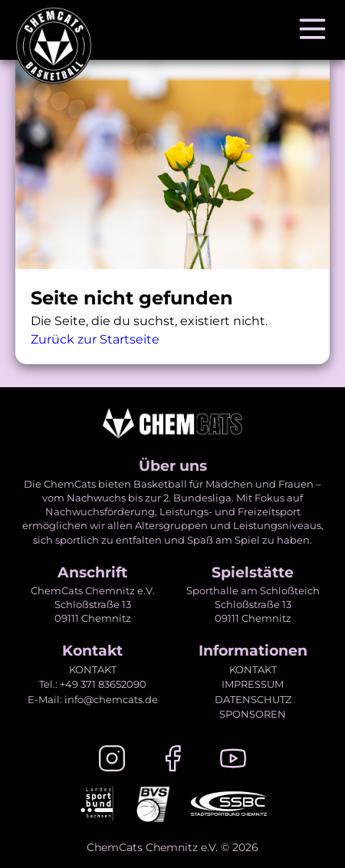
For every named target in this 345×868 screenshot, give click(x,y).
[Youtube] (233, 761)
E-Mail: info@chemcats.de (93, 699)
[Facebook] (172, 761)
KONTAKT (93, 669)
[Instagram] (112, 761)
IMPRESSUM (253, 684)
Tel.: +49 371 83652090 (93, 684)
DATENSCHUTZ (253, 699)
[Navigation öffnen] (312, 30)
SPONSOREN (253, 714)
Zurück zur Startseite (95, 339)
